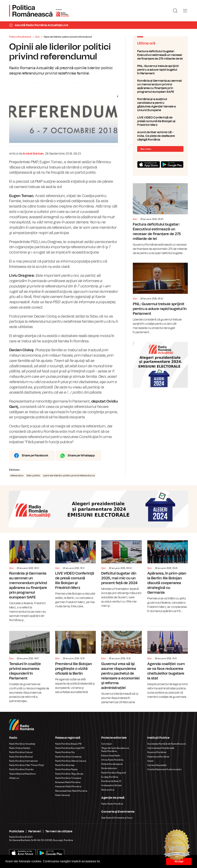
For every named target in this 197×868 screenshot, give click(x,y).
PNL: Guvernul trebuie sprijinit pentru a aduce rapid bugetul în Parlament (160, 70)
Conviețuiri (107, 744)
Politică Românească (112, 764)
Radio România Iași (65, 765)
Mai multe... (147, 149)
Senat (150, 761)
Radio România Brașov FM (68, 744)
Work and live (108, 790)
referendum (17, 476)
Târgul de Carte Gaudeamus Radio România (115, 750)
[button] (102, 862)
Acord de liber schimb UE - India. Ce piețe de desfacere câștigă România (160, 136)
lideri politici (33, 476)
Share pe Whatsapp (81, 456)
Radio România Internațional (23, 761)
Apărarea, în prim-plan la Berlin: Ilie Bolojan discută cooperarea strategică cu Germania (168, 577)
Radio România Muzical (21, 757)
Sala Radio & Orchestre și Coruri (117, 818)
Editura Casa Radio (111, 756)
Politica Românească (20, 37)
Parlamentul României (158, 757)
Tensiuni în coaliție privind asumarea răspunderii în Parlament (29, 665)
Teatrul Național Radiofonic (23, 774)
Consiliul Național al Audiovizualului (164, 769)
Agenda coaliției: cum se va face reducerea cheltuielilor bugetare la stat (168, 663)
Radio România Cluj (65, 752)
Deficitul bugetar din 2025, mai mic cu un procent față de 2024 (122, 574)
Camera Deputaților (157, 765)
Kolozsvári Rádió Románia (68, 786)
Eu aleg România (110, 777)
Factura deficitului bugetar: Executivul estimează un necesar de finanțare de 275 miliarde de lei (160, 55)
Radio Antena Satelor (20, 748)
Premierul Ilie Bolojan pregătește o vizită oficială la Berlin (75, 660)
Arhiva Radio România (112, 760)
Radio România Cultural (21, 752)
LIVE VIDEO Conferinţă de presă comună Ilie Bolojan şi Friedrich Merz (160, 121)
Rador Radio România (112, 804)
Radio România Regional (114, 773)
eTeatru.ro (14, 778)
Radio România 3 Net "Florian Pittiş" (27, 765)
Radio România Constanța (68, 757)
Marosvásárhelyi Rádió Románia (71, 791)
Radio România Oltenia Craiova (71, 761)
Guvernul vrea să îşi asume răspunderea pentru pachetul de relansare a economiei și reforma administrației (122, 665)
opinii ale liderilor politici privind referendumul (69, 476)
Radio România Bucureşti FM (70, 748)
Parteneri (35, 831)
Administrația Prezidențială (161, 748)
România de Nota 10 (111, 781)
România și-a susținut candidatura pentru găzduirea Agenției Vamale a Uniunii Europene (160, 105)
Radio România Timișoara (68, 778)
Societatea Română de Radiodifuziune (167, 744)
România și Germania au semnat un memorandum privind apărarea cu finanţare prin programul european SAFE (160, 86)
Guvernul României (157, 752)
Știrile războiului (109, 768)
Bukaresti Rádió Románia (68, 782)
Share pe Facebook (35, 456)
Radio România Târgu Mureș (69, 774)
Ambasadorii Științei (111, 785)
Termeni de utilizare (59, 831)
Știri (37, 37)
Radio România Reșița (66, 769)
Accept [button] (179, 861)
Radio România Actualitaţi (22, 744)
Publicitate (17, 831)
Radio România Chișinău (21, 769)
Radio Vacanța (63, 795)
